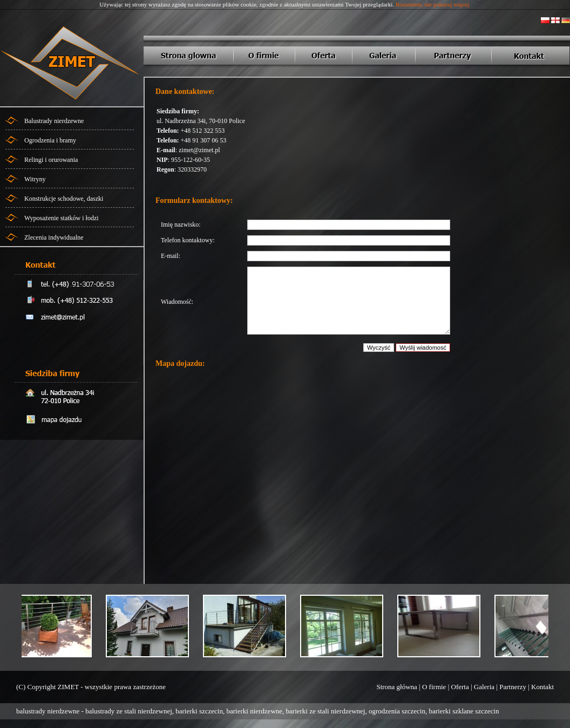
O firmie (434, 687)
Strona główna (396, 687)
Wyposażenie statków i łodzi (62, 218)
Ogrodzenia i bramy (50, 140)
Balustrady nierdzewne (54, 121)
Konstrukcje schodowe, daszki (64, 199)
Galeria (484, 687)
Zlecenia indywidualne (54, 237)
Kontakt (542, 687)
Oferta (460, 687)
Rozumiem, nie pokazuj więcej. (433, 4)
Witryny (35, 179)
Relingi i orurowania (51, 160)
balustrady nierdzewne (48, 711)
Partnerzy (513, 687)
